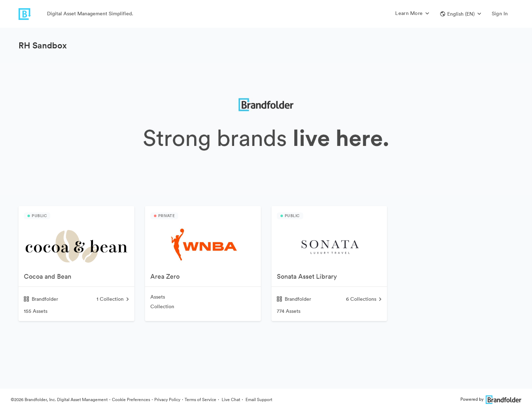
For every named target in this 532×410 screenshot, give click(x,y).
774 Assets (289, 311)
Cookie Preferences (131, 400)
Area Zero (165, 276)
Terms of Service (200, 400)
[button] (461, 14)
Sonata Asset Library (307, 276)
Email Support (258, 400)
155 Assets (36, 311)
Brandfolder (41, 299)
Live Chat (230, 400)
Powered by (491, 399)
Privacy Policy (167, 400)
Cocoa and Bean (48, 276)
